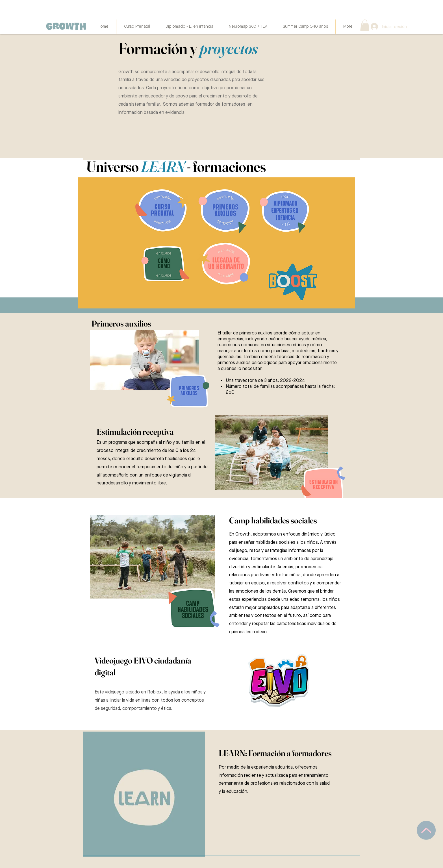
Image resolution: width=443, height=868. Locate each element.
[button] (365, 25)
